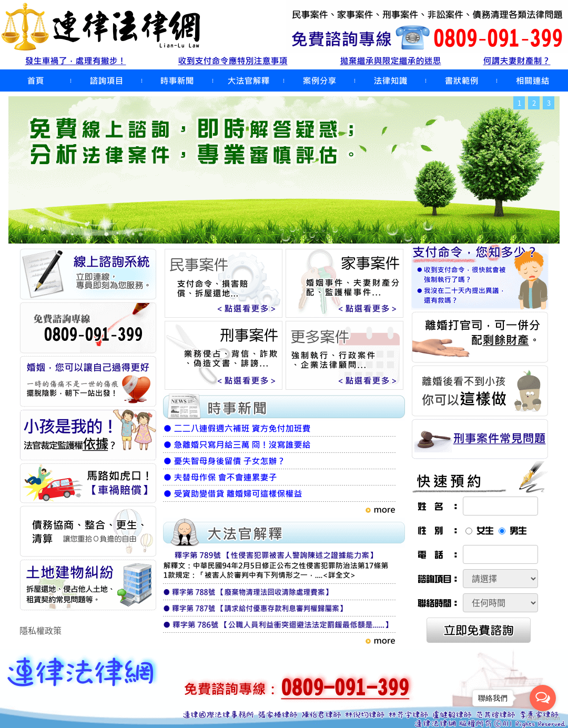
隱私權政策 (40, 630)
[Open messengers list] (543, 698)
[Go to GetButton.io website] (543, 718)
